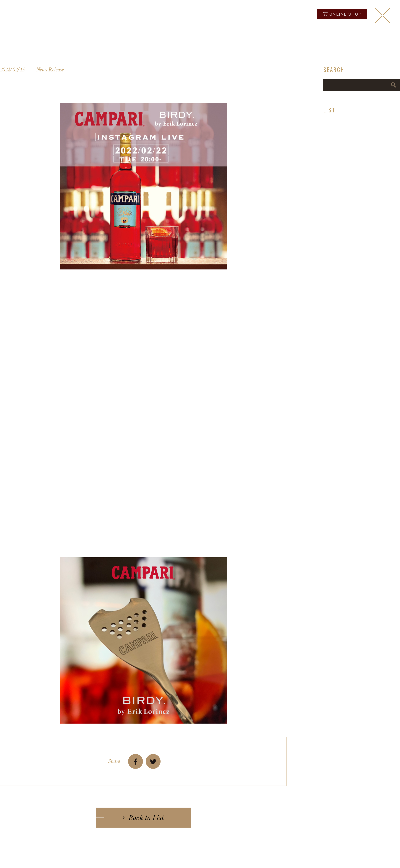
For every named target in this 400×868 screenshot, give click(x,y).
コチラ (88, 338)
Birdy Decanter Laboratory (350, 130)
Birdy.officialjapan (92, 541)
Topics (330, 146)
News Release (338, 122)
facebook (372, 855)
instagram (380, 855)
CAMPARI (97, 285)
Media (330, 138)
